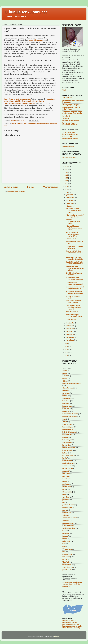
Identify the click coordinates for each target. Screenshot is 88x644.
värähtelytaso (67, 565)
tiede (64, 544)
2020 (66, 184)
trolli (64, 546)
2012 (66, 355)
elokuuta (70, 206)
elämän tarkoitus (68, 388)
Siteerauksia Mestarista (70, 157)
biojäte (65, 378)
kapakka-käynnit (68, 430)
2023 (66, 175)
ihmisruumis (66, 411)
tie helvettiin (66, 541)
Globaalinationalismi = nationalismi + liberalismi (75, 279)
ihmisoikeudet (67, 406)
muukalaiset (66, 484)
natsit (64, 489)
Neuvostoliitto (67, 492)
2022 (66, 178)
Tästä (64, 90)
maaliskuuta (70, 334)
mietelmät (66, 471)
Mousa (65, 482)
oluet (64, 495)
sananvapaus (67, 513)
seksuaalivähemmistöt (70, 518)
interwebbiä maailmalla (70, 417)
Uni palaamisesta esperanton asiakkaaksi (74, 283)
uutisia (65, 560)
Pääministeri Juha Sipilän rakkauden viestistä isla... (75, 258)
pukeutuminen (67, 507)
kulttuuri (27, 124)
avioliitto (65, 376)
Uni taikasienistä (71, 239)
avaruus (65, 373)
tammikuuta (70, 340)
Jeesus (65, 422)
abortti (65, 371)
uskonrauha (66, 557)
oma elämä (66, 497)
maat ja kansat (67, 466)
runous (65, 510)
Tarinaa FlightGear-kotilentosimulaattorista (70, 133)
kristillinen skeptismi (69, 448)
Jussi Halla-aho (67, 424)
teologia (65, 536)
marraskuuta (71, 198)
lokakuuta (70, 201)
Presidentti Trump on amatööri (73, 297)
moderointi (66, 479)
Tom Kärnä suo (67, 98)
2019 (66, 187)
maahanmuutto (67, 461)
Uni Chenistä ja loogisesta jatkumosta (74, 247)
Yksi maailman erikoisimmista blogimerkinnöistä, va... (75, 288)
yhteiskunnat (67, 570)
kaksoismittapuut (68, 427)
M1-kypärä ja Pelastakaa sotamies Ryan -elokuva (75, 293)
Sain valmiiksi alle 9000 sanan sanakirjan (73, 302)
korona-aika (66, 445)
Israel (64, 419)
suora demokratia (68, 526)
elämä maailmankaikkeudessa (72, 384)
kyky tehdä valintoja (36, 124)
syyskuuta (70, 203)
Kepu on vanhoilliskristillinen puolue (73, 222)
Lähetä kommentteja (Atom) (16, 192)
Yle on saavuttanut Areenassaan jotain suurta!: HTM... (73, 234)
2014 (66, 350)
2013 (66, 352)
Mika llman (66, 476)
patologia (65, 500)
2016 (66, 344)
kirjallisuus (20, 124)
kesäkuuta (70, 326)
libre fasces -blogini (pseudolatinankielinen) (70, 124)
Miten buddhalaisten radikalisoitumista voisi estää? (74, 228)
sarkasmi (65, 515)
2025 (66, 169)
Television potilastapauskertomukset (71, 120)
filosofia (65, 391)
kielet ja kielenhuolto (69, 432)
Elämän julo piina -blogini (70, 105)
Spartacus (66, 521)
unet (64, 552)
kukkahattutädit (67, 450)
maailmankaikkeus (68, 463)
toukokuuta (70, 329)
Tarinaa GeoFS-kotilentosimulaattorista (70, 138)
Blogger (57, 636)
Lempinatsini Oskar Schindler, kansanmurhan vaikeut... (75, 269)
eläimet (14, 124)
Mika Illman (66, 474)
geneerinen (66, 393)
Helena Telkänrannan (36, 40)
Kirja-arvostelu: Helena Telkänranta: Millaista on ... (75, 253)
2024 (66, 172)
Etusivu (31, 187)
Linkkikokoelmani (68, 146)
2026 (66, 167)
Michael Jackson (68, 468)
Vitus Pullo (66, 562)
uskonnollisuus (67, 554)
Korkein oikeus (67, 443)
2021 (66, 181)
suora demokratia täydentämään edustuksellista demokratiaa (73, 583)
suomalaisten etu (68, 523)
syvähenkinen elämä (69, 528)
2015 (66, 347)
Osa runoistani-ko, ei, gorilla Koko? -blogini (71, 108)
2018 (66, 189)
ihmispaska (66, 409)
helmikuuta (70, 337)
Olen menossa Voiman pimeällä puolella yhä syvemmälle (74, 307)
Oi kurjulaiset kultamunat (26, 12)
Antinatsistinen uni (72, 312)
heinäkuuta (70, 323)
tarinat (64, 531)
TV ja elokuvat (67, 549)
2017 (66, 192)
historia (65, 396)
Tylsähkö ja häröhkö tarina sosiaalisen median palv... (75, 263)
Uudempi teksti (11, 187)
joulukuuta (70, 195)
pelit (64, 502)
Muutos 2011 (67, 487)
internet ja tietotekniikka (70, 414)
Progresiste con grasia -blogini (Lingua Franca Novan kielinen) (72, 113)
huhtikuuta (70, 332)
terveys (65, 539)
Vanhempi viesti (51, 187)
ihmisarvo (65, 404)
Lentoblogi (66, 116)
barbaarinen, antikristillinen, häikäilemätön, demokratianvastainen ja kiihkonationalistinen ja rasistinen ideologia (29, 101)
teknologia (66, 533)
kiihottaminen (67, 435)
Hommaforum (67, 398)
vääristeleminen (67, 567)
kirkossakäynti (67, 440)
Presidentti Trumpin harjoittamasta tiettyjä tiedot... (74, 211)
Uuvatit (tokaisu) (71, 319)
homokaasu (66, 401)
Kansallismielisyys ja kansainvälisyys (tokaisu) (75, 316)
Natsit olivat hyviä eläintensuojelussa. (17, 99)
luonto (46, 124)
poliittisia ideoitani (68, 505)
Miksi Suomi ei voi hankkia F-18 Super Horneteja (75, 216)
